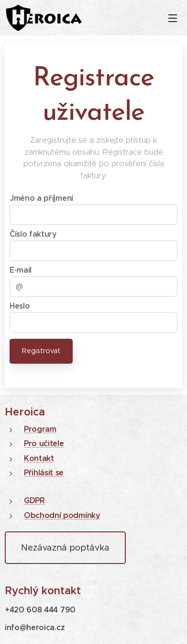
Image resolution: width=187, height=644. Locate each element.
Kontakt (39, 458)
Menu (173, 18)
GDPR (34, 500)
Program (40, 429)
